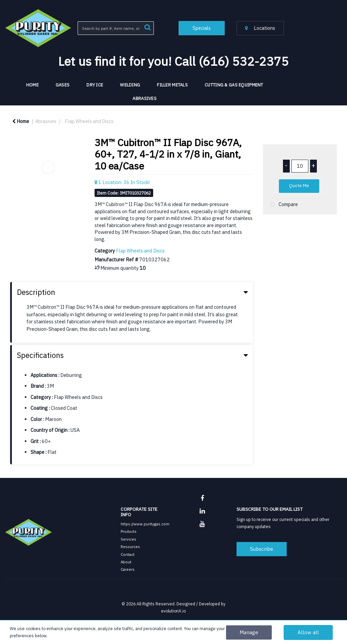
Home (21, 121)
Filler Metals (172, 85)
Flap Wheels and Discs (89, 121)
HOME (32, 85)
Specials (202, 28)
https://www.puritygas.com (145, 524)
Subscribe (262, 549)
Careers (128, 569)
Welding (130, 85)
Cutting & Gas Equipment (234, 85)
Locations (260, 28)
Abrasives (145, 98)
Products (129, 531)
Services (128, 539)
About (126, 562)
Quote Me (299, 186)
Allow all (308, 632)
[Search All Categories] (116, 28)
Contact (128, 554)
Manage (249, 632)
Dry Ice (95, 85)
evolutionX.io (173, 611)
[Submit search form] (147, 27)
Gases (63, 85)
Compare (283, 205)
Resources (130, 547)
